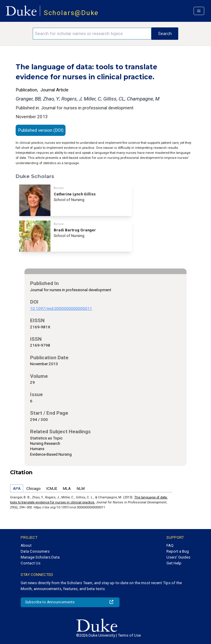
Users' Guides (178, 557)
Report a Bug (178, 551)
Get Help (174, 563)
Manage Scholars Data (40, 557)
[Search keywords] (92, 34)
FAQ (170, 545)
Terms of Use (129, 635)
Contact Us (31, 563)
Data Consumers (35, 551)
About (26, 545)
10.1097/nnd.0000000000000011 (61, 308)
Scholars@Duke (71, 13)
